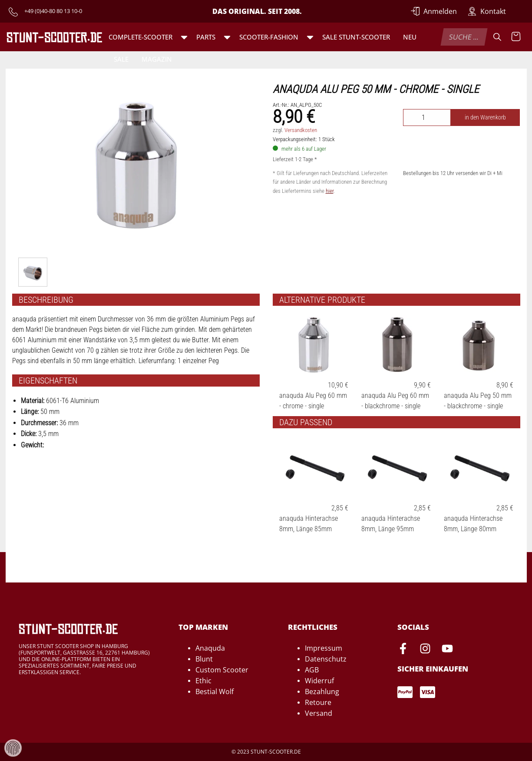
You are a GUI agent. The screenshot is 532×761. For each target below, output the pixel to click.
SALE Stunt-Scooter (356, 37)
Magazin (157, 59)
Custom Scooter (222, 670)
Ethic (203, 681)
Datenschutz (326, 659)
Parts (206, 37)
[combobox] (464, 37)
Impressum (324, 648)
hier (330, 191)
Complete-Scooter (140, 37)
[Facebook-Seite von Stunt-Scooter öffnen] (403, 650)
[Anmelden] (434, 11)
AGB (312, 670)
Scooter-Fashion (269, 37)
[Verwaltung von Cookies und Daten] (13, 747)
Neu (410, 37)
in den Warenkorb (485, 117)
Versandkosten (301, 130)
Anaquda (210, 648)
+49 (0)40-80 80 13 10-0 (53, 11)
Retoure (318, 702)
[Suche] (497, 37)
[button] (184, 37)
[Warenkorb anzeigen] (516, 37)
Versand (319, 713)
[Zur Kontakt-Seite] (487, 11)
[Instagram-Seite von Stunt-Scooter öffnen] (425, 650)
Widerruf (319, 681)
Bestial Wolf (215, 692)
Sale (121, 59)
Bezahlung (322, 692)
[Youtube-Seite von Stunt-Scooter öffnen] (447, 650)
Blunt (204, 659)
